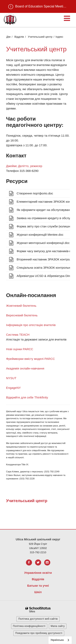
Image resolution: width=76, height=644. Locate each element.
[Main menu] (67, 18)
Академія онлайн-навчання (25, 368)
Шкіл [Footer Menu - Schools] (38, 592)
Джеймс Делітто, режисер (24, 166)
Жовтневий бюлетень (21, 306)
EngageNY (13, 388)
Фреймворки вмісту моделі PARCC (31, 359)
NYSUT (11, 378)
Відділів (19, 37)
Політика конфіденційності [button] (29, 626)
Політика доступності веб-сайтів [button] (38, 619)
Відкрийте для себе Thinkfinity (27, 397)
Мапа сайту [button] (58, 626)
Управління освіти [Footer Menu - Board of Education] (38, 573)
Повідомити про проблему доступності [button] (39, 633)
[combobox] (60, 640)
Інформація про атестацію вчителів (31, 325)
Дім (8, 37)
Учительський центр (40, 37)
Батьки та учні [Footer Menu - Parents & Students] (38, 586)
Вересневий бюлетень (22, 315)
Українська (57, 640)
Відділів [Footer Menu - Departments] (38, 579)
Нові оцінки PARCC (20, 349)
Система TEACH (18, 335)
